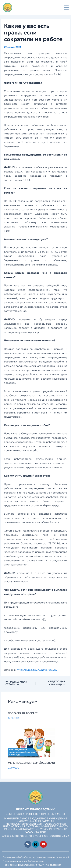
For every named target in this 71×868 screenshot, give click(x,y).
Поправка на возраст (23, 713)
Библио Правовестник (35, 809)
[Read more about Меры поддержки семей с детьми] (36, 743)
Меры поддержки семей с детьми (31, 763)
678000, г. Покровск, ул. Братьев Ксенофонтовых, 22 (35, 836)
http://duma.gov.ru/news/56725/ (37, 670)
